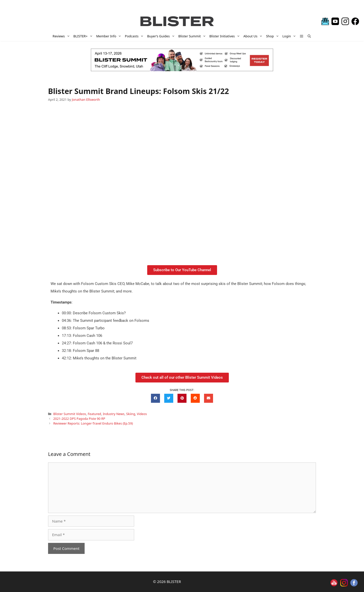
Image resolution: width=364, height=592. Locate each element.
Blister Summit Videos (70, 414)
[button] (302, 36)
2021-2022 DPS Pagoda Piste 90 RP (79, 419)
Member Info (110, 36)
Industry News (114, 414)
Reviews (62, 36)
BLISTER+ (84, 36)
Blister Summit (193, 36)
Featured (94, 414)
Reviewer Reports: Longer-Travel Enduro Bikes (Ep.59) (93, 423)
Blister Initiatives (225, 36)
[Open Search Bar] (309, 36)
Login (290, 36)
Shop (273, 36)
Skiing (131, 414)
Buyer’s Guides (162, 36)
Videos (142, 414)
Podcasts (135, 36)
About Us (254, 36)
